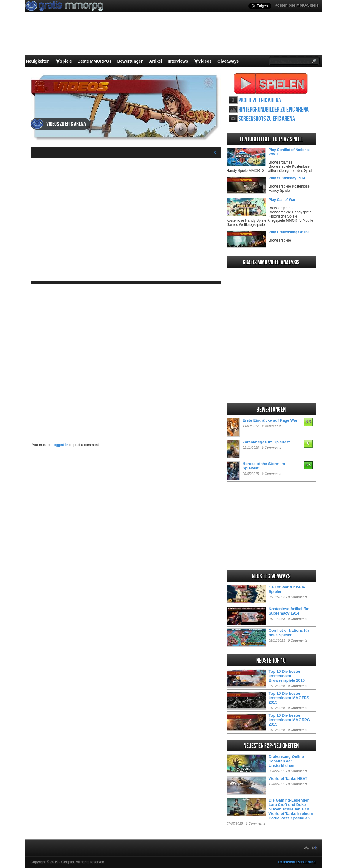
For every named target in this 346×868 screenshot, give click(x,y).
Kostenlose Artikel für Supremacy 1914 (289, 611)
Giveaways (228, 61)
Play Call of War (282, 200)
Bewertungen (130, 61)
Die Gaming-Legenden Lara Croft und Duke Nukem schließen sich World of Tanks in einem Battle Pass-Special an (291, 809)
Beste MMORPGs (94, 61)
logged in (60, 445)
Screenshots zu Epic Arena (267, 119)
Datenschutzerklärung (297, 862)
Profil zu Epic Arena (260, 100)
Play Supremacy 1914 (287, 178)
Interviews (178, 61)
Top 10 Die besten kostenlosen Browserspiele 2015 (287, 676)
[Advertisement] (126, 354)
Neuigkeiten (38, 61)
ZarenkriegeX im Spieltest (266, 442)
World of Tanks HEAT (288, 779)
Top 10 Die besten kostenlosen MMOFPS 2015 (289, 698)
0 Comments (271, 426)
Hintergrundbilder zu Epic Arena (274, 110)
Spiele (66, 61)
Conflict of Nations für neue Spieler (289, 633)
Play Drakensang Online (289, 232)
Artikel (156, 61)
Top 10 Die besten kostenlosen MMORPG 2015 (289, 720)
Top (315, 848)
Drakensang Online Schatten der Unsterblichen (286, 761)
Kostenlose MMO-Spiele (296, 5)
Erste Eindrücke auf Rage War (270, 420)
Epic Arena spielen (271, 83)
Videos (205, 61)
